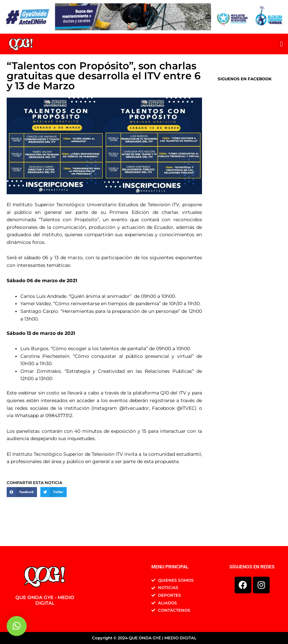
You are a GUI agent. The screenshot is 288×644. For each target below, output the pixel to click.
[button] (281, 44)
